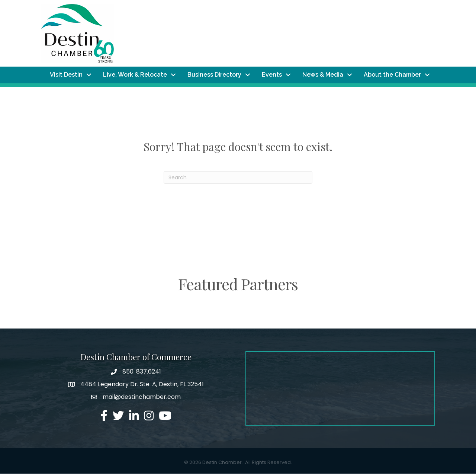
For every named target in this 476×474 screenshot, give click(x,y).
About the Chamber (392, 75)
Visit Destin (66, 75)
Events (272, 75)
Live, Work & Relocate (135, 75)
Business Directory (214, 75)
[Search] (238, 178)
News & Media (323, 75)
